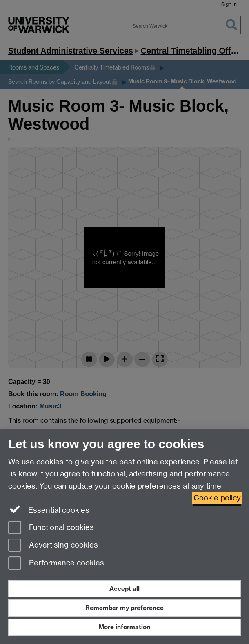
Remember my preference (124, 608)
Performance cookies (56, 564)
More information (124, 627)
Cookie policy (217, 498)
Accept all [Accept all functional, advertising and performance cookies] (124, 589)
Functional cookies (51, 528)
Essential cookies (49, 509)
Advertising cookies (53, 546)
